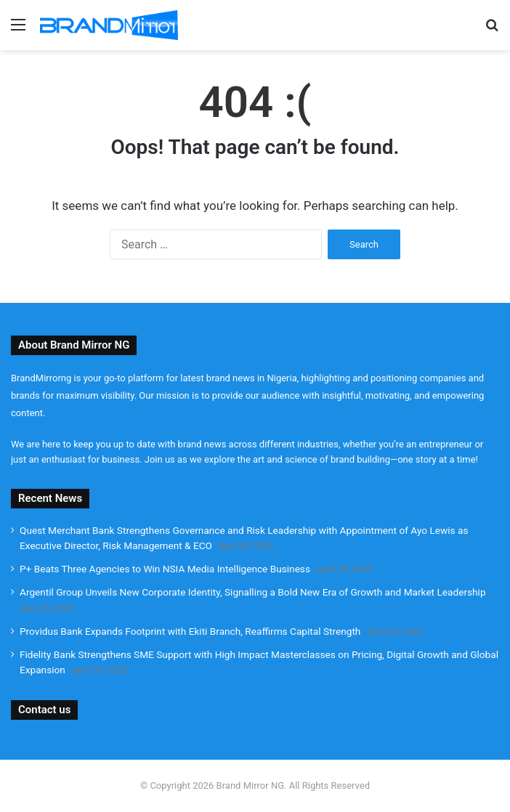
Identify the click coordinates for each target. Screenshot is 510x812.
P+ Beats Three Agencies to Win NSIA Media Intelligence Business (165, 569)
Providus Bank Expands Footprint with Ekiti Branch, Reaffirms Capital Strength (190, 631)
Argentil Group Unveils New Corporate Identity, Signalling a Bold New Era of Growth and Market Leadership (253, 592)
